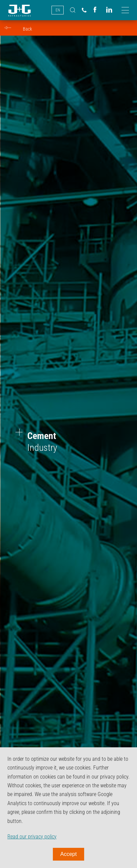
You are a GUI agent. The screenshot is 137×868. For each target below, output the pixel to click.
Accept (68, 854)
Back (27, 29)
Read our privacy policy (32, 837)
